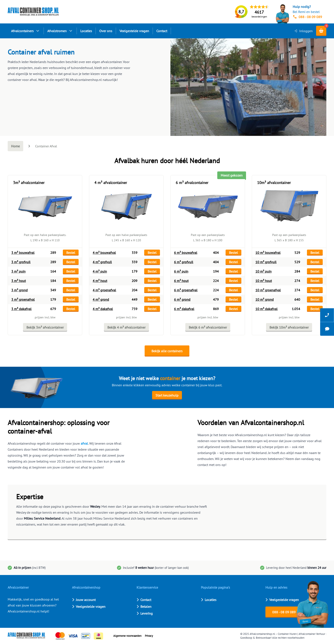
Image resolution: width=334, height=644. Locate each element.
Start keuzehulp (167, 395)
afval (84, 443)
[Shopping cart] (321, 31)
